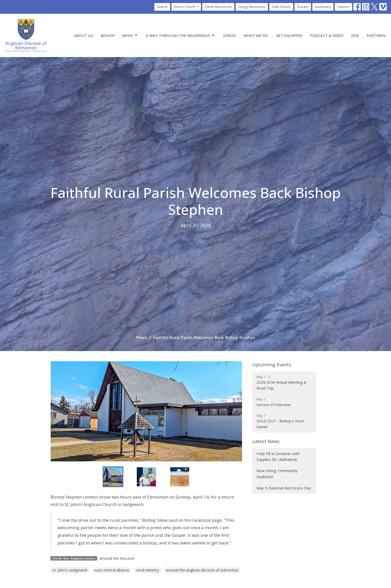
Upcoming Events (272, 365)
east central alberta (112, 570)
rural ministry (147, 570)
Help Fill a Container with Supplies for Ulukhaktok (278, 456)
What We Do (256, 35)
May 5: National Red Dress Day (284, 488)
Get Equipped (289, 35)
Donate (303, 7)
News (130, 36)
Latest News (266, 441)
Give (355, 35)
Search (162, 7)
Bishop (108, 35)
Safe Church (281, 7)
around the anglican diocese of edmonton (202, 570)
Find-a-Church (187, 7)
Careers (343, 7)
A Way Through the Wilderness (180, 36)
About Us (84, 35)
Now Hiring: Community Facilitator (277, 473)
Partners (376, 35)
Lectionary (323, 7)
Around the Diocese (117, 558)
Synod (229, 35)
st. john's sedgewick (70, 570)
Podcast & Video (327, 35)
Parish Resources (218, 7)
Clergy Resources (252, 7)
